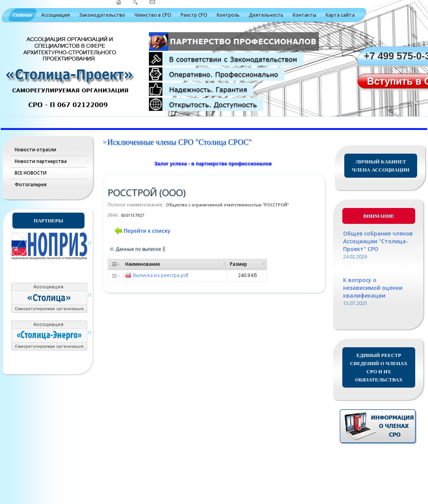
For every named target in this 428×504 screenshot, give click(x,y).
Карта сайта (340, 15)
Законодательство (102, 15)
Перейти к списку (147, 231)
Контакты (305, 15)
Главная (22, 15)
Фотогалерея (31, 184)
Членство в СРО (153, 15)
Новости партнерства (41, 161)
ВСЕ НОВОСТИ (31, 173)
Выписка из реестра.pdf (161, 275)
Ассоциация (55, 15)
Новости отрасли (35, 150)
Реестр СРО (194, 15)
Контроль (228, 15)
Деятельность (266, 15)
